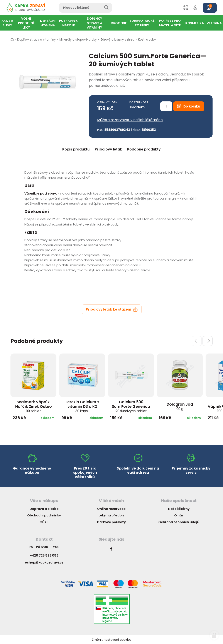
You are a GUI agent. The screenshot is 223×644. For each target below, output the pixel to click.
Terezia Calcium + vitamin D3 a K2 (82, 406)
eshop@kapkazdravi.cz (44, 562)
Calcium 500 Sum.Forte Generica (131, 406)
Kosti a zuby (147, 40)
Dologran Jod (180, 407)
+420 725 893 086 (44, 555)
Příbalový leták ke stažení (112, 309)
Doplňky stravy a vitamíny (36, 40)
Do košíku (189, 106)
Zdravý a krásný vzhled (117, 40)
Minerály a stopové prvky (78, 40)
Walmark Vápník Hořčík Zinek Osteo (34, 406)
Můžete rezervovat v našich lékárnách (130, 120)
